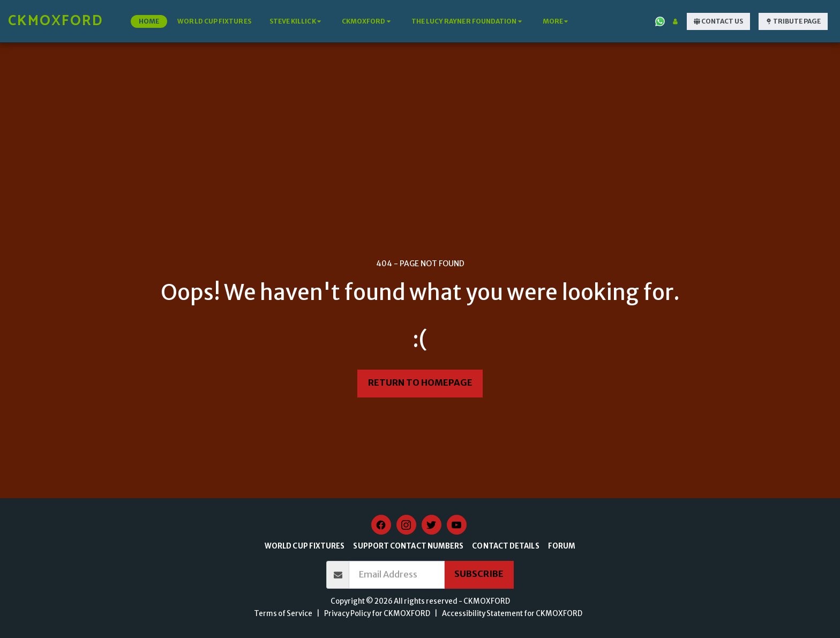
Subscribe (479, 574)
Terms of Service (283, 614)
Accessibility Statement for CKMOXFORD (512, 614)
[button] (297, 21)
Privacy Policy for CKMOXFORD (377, 614)
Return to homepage (420, 383)
